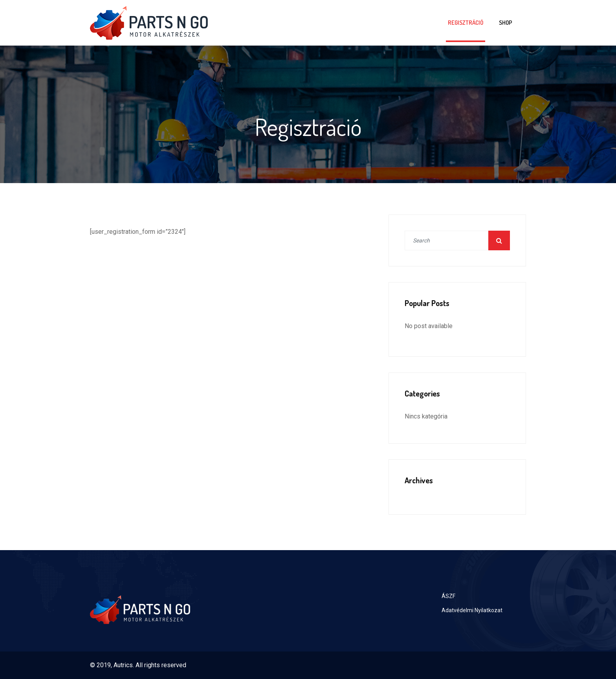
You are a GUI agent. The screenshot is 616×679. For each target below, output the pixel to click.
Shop (506, 23)
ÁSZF (448, 596)
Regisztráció (466, 23)
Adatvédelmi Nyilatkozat (472, 610)
